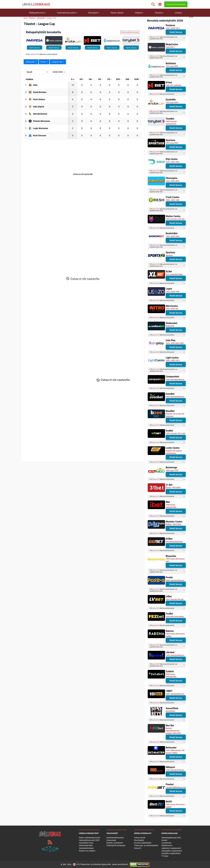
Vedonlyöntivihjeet (86, 848)
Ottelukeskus (167, 845)
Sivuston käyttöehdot (143, 843)
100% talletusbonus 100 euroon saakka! (175, 752)
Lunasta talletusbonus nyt (176, 787)
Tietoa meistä (140, 838)
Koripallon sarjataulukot (171, 853)
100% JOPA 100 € (173, 28)
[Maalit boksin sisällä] (128, 79)
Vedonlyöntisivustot (67, 13)
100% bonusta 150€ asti (175, 219)
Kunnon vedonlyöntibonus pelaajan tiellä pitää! (173, 731)
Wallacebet (170, 326)
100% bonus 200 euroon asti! (175, 560)
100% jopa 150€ (172, 470)
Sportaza (169, 255)
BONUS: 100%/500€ (173, 524)
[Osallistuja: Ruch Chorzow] (40, 136)
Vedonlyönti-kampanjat (116, 845)
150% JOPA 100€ (172, 162)
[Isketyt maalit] (100, 79)
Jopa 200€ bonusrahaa (175, 617)
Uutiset (178, 13)
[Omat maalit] (82, 79)
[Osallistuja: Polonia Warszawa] (41, 121)
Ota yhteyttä (139, 840)
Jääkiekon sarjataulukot (171, 848)
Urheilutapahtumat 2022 (171, 838)
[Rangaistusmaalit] (110, 79)
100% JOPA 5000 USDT (175, 343)
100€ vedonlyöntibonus (175, 380)
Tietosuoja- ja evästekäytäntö (146, 845)
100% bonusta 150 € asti (175, 433)
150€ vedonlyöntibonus (175, 655)
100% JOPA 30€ (172, 309)
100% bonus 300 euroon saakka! (175, 806)
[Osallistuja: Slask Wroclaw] (40, 92)
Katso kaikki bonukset (130, 32)
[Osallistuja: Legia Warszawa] (41, 128)
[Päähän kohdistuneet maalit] (91, 79)
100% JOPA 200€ (172, 181)
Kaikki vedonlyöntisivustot (89, 838)
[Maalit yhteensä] (73, 79)
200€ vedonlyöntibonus (175, 580)
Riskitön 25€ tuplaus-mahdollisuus (174, 452)
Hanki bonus (35, 48)
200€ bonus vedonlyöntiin (171, 676)
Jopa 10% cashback (173, 85)
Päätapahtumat (37, 13)
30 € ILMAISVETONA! (174, 274)
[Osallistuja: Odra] (35, 85)
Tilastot (159, 13)
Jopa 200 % (170, 47)
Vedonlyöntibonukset (115, 838)
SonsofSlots (170, 711)
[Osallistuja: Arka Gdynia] (39, 107)
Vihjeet (139, 13)
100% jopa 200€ (172, 66)
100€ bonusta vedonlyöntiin (171, 123)
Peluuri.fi (138, 848)
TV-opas (165, 856)
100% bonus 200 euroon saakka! (175, 635)
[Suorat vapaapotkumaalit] (119, 79)
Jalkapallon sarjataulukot (172, 851)
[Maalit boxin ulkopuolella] (137, 79)
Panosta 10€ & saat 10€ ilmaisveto (175, 415)
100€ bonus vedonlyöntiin (171, 506)
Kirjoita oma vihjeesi (87, 851)
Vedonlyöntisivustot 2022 (89, 840)
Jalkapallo (41, 18)
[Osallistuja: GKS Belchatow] (40, 114)
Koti (25, 18)
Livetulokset (166, 843)
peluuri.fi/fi (34, 54)
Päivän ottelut (117, 13)
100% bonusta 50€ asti (175, 599)
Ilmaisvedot (111, 840)
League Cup (57, 62)
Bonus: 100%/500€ (173, 488)
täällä (161, 39)
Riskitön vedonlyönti (115, 843)
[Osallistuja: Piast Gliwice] (39, 99)
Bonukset (94, 13)
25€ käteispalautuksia (174, 542)
